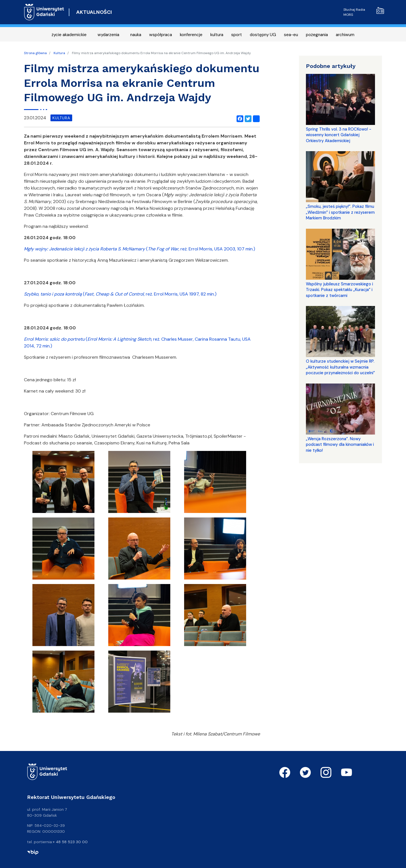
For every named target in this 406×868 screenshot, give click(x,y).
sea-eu (291, 35)
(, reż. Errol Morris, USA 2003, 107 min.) (140, 249)
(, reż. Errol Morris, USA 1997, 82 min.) (120, 294)
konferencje (191, 35)
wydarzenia (108, 35)
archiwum (345, 35)
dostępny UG (263, 35)
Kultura (59, 53)
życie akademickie (69, 35)
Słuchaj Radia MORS (364, 12)
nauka (136, 35)
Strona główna (35, 53)
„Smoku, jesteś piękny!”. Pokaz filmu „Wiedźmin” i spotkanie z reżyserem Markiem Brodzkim (340, 212)
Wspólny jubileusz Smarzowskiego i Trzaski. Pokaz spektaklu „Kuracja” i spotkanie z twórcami (339, 290)
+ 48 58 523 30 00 (70, 842)
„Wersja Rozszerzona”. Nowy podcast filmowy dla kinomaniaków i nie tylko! (340, 445)
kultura (217, 35)
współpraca (161, 35)
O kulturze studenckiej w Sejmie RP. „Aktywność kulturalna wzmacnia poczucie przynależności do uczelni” (340, 367)
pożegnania (317, 35)
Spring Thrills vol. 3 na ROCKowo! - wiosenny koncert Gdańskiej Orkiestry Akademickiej (339, 135)
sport (237, 35)
